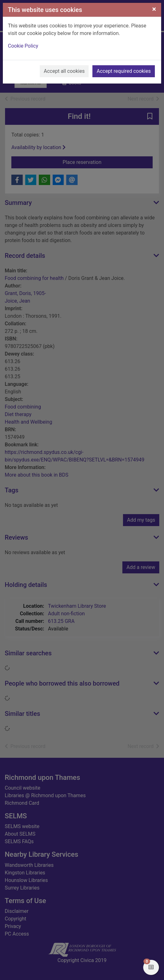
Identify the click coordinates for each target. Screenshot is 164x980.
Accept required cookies (124, 71)
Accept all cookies (64, 71)
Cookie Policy (23, 46)
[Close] (154, 9)
